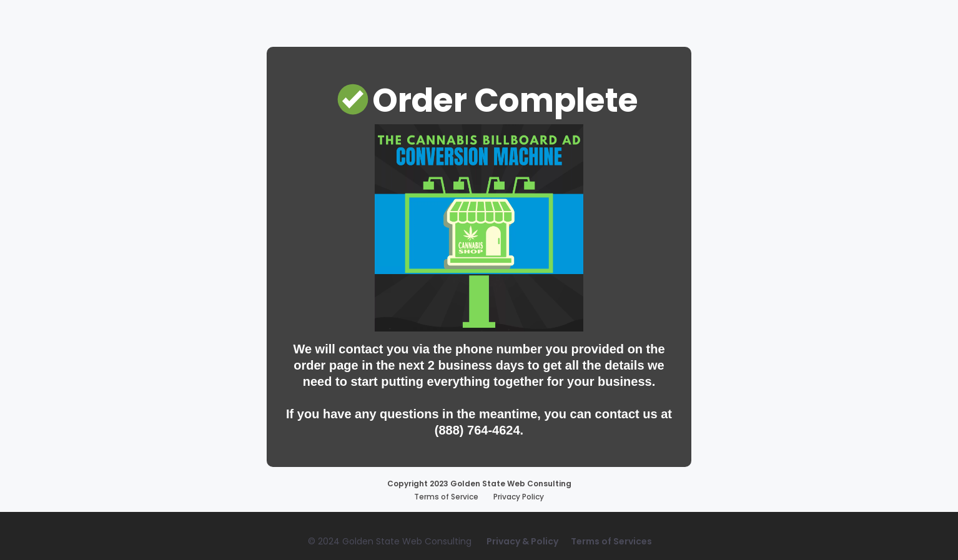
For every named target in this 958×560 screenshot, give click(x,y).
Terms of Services (611, 541)
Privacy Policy (519, 497)
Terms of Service (446, 497)
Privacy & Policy (522, 541)
